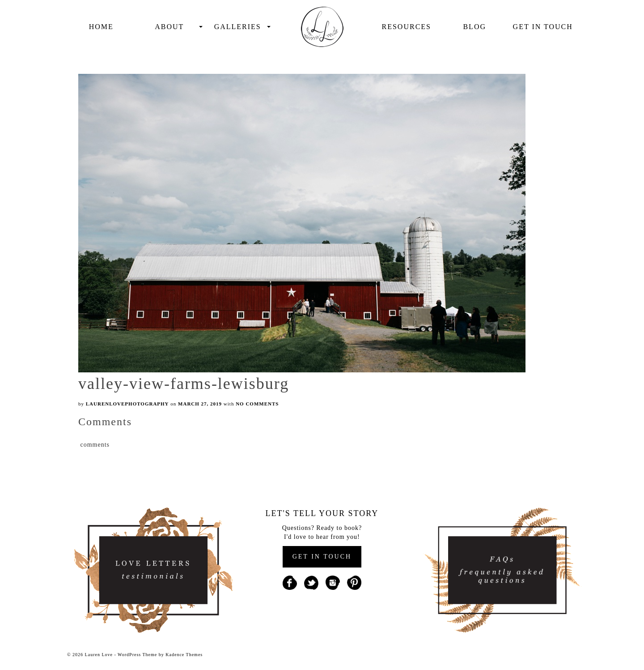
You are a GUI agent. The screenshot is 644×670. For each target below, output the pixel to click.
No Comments (257, 404)
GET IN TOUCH (322, 557)
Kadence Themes (184, 655)
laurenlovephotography (127, 404)
